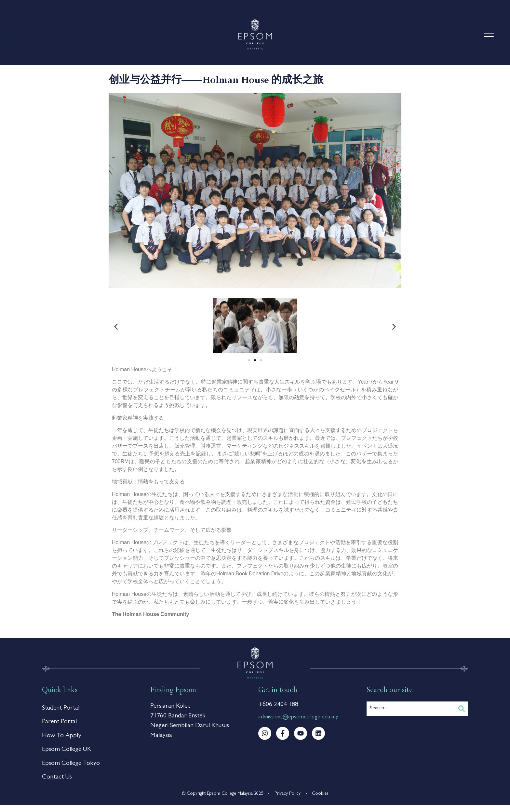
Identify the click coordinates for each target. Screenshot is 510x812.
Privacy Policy (288, 801)
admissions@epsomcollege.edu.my (298, 717)
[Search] (462, 709)
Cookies (320, 801)
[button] (116, 327)
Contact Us (57, 784)
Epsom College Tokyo (71, 769)
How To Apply (62, 739)
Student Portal (61, 709)
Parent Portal (59, 724)
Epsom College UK (67, 754)
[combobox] (411, 709)
